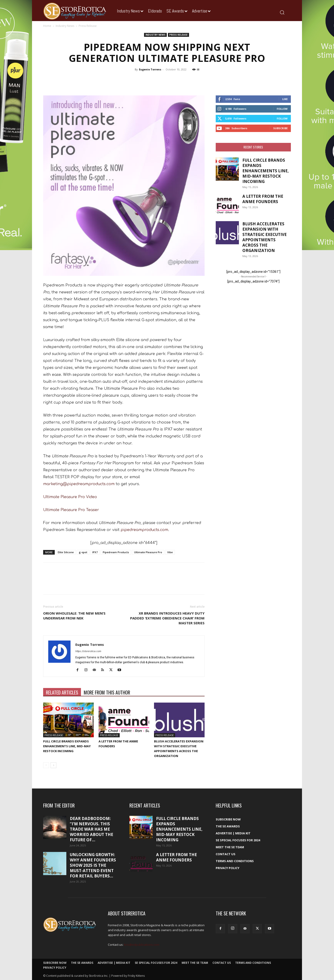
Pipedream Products (116, 552)
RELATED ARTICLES (62, 692)
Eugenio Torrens (150, 69)
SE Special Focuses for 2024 (238, 840)
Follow (282, 109)
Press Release (178, 35)
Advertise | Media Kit (233, 833)
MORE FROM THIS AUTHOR (107, 692)
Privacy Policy (228, 868)
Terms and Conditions (235, 861)
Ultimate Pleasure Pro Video (70, 497)
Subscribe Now (228, 819)
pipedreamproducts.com (144, 530)
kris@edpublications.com (142, 945)
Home (47, 26)
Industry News (65, 26)
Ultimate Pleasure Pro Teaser (71, 510)
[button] (282, 12)
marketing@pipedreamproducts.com (79, 484)
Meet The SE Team (230, 847)
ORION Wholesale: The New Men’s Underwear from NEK (74, 616)
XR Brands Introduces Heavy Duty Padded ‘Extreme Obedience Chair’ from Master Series (167, 618)
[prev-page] (46, 765)
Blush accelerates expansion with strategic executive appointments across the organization (265, 237)
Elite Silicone (66, 552)
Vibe (170, 552)
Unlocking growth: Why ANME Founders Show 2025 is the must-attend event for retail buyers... (93, 865)
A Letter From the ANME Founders (263, 199)
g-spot (83, 552)
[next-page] (53, 765)
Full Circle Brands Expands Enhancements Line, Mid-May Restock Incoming (67, 746)
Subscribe (280, 128)
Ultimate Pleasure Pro (148, 552)
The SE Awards (228, 826)
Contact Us (226, 854)
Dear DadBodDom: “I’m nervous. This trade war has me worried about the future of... (92, 829)
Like (285, 99)
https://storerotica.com (88, 651)
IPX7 (95, 552)
